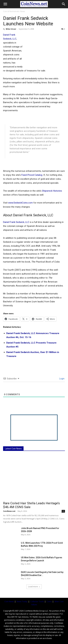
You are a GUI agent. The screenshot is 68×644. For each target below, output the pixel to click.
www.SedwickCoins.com (20, 203)
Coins (49, 602)
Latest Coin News (13, 449)
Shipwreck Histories (52, 191)
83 (63, 511)
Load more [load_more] (34, 587)
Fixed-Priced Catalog (32, 175)
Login (62, 379)
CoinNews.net (9, 511)
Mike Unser (11, 29)
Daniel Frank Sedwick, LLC (16, 222)
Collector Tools (37, 602)
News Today (22, 602)
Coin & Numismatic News (14, 11)
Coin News (9, 602)
